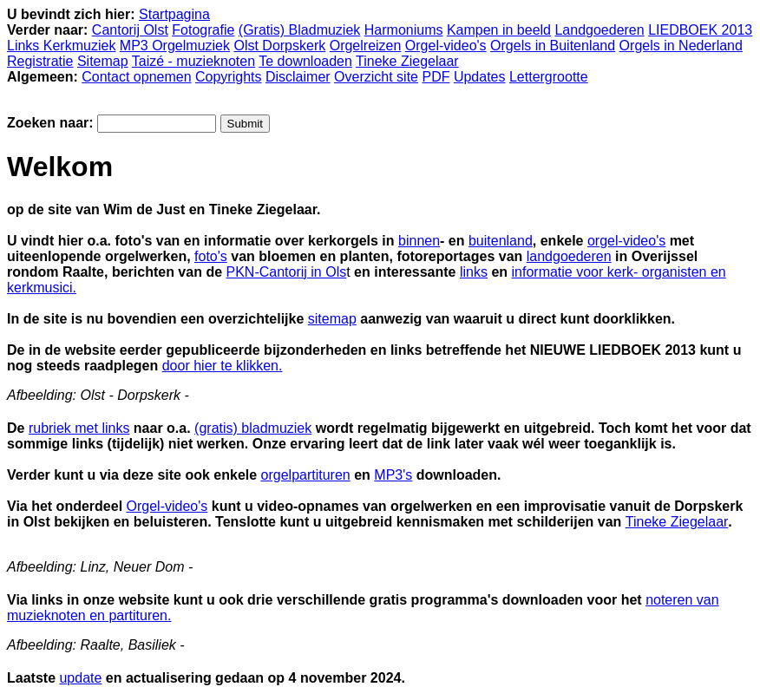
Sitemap (103, 61)
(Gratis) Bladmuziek (299, 30)
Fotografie (203, 30)
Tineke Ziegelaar (407, 61)
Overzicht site (376, 77)
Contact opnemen (136, 77)
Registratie (40, 61)
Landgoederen (599, 30)
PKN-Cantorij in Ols (287, 272)
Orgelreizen (366, 46)
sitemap (332, 319)
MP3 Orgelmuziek (175, 46)
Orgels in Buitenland (553, 46)
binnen (419, 241)
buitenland (501, 241)
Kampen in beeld (499, 30)
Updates (480, 77)
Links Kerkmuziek (61, 46)
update (80, 678)
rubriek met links (79, 428)
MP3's (393, 475)
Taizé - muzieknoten (193, 61)
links (474, 272)
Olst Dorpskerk (279, 46)
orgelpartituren (306, 475)
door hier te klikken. (223, 366)
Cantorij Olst (130, 30)
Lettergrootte (549, 77)
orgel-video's (626, 241)
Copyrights (228, 77)
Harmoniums (404, 30)
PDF (436, 77)
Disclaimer (298, 77)
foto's (211, 256)
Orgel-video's (446, 46)
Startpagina (174, 14)
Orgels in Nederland (681, 46)
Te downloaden (305, 61)
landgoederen (569, 256)
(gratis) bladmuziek (253, 428)
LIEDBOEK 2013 (700, 30)
